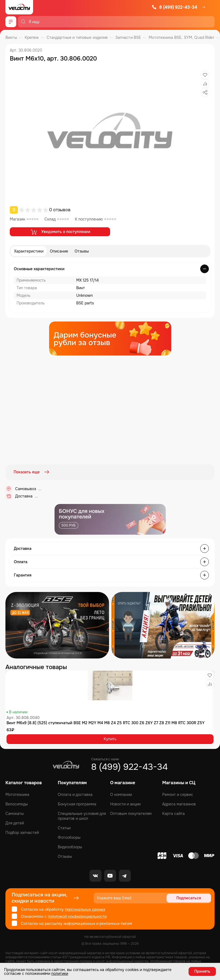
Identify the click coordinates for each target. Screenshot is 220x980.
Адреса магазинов (179, 804)
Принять (202, 971)
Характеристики (29, 251)
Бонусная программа (77, 804)
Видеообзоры (70, 847)
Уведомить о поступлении (60, 232)
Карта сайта (173, 813)
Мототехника (17, 794)
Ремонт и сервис (178, 794)
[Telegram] (125, 875)
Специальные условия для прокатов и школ (82, 816)
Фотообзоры (69, 837)
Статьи (64, 828)
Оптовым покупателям (131, 813)
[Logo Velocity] (19, 7)
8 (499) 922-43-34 (174, 7)
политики (60, 973)
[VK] (95, 875)
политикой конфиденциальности (77, 916)
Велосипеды (17, 804)
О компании (121, 794)
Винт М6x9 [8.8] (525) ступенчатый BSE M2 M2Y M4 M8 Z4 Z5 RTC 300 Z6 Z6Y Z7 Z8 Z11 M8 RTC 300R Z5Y (106, 722)
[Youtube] (110, 875)
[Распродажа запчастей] (57, 625)
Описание (59, 251)
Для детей (15, 823)
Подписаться (190, 898)
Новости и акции (125, 804)
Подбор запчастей (22, 832)
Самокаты (15, 813)
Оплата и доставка (75, 794)
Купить (110, 739)
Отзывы (82, 251)
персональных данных (85, 909)
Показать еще (32, 472)
